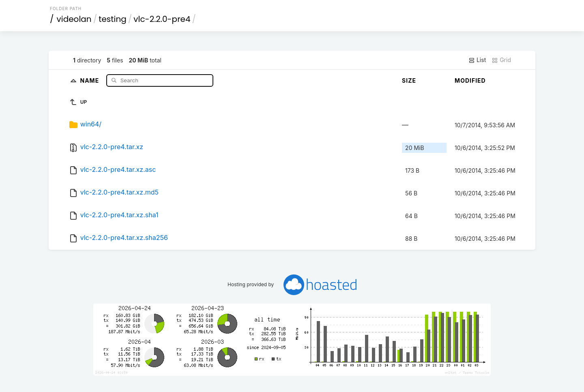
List (477, 60)
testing (113, 19)
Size (409, 80)
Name (90, 80)
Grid (501, 60)
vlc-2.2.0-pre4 (162, 19)
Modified (470, 80)
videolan (74, 19)
